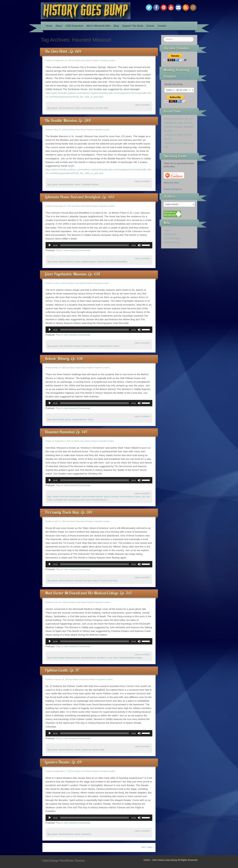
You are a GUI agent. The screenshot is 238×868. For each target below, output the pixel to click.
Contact (162, 26)
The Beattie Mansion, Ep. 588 (68, 120)
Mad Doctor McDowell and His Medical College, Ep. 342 (88, 593)
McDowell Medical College (131, 658)
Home (49, 26)
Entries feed (170, 234)
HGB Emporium (74, 26)
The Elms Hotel (102, 108)
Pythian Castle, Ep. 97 (62, 670)
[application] (99, 245)
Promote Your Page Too (173, 189)
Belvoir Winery (58, 420)
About (59, 26)
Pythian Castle (98, 750)
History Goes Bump (83, 61)
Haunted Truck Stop (83, 581)
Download (85, 250)
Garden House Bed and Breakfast (66, 497)
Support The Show (133, 26)
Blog (116, 26)
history (77, 108)
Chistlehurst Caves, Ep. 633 (178, 123)
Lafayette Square (88, 262)
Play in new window (66, 250)
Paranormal (86, 750)
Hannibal (115, 497)
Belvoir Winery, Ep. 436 (64, 358)
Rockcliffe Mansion (99, 500)
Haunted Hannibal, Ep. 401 (66, 432)
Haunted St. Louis (104, 658)
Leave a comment (142, 105)
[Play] (50, 245)
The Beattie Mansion (90, 185)
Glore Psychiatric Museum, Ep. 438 (72, 274)
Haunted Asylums (89, 346)
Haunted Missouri (66, 108)
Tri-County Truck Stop (108, 581)
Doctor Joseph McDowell (63, 658)
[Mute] (139, 245)
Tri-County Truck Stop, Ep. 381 (68, 512)
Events (150, 26)
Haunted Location (108, 61)
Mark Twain (85, 500)
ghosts (55, 108)
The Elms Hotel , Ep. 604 (63, 51)
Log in (167, 230)
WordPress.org (172, 242)
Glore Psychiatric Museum (70, 346)
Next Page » (148, 847)
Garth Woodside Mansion (92, 497)
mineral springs (88, 108)
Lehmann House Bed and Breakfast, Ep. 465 (80, 197)
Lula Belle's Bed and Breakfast (67, 500)
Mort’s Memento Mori (98, 26)
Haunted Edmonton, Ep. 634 (178, 119)
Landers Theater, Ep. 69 (63, 762)
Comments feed (172, 238)
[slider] (94, 245)
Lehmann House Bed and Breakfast (112, 262)
